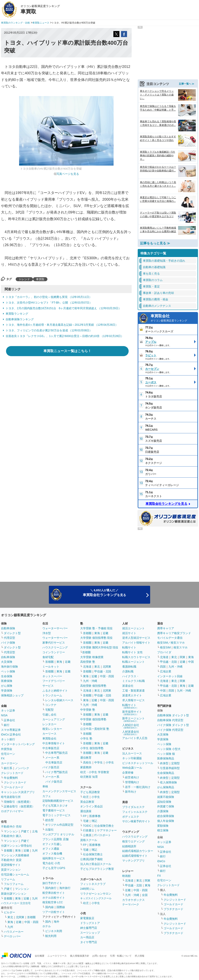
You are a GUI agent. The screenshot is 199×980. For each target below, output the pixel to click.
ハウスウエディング (135, 837)
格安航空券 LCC (53, 902)
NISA (4, 715)
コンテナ (51, 705)
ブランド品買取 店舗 (55, 839)
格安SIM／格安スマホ (171, 643)
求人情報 (140, 956)
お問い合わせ (99, 956)
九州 (35, 850)
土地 (35, 831)
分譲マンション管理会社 (16, 846)
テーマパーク (131, 904)
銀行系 (8, 768)
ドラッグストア (90, 923)
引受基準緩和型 (170, 768)
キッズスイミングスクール (96, 898)
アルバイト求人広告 (135, 738)
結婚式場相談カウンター (138, 851)
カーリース (49, 734)
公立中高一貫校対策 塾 (95, 729)
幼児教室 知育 (89, 777)
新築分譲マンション (14, 894)
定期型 (175, 763)
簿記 (94, 821)
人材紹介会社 (131, 726)
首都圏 (8, 850)
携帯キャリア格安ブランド (174, 633)
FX (3, 758)
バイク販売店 (51, 767)
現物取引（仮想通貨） (18, 802)
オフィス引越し (52, 844)
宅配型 (49, 710)
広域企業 (166, 671)
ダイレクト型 (12, 633)
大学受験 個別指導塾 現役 (96, 638)
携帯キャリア (166, 628)
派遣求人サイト (132, 695)
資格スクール (89, 840)
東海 (18, 850)
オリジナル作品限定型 (59, 825)
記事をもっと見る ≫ (155, 243)
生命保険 (7, 676)
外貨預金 (7, 749)
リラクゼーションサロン (96, 894)
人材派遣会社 (131, 733)
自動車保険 (8, 628)
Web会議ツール (132, 768)
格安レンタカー (52, 729)
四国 (163, 667)
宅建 (86, 821)
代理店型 (9, 638)
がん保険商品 (166, 787)
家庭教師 (86, 767)
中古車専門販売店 (56, 753)
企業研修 (128, 773)
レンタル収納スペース (59, 700)
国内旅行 (51, 888)
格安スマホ (181, 647)
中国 (191, 662)
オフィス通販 (51, 849)
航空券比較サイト (54, 893)
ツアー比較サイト (54, 912)
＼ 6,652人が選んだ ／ (104, 593)
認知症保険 (164, 802)
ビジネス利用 (54, 931)
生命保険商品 (166, 773)
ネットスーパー (52, 676)
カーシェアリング (54, 719)
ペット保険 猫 (166, 754)
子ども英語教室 (90, 792)
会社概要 (40, 956)
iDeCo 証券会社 (11, 734)
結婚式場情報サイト (135, 856)
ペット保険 (8, 671)
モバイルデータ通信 (170, 638)
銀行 (7, 725)
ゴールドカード (14, 787)
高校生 (87, 762)
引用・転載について (121, 956)
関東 (148, 880)
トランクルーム (52, 695)
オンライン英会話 (91, 806)
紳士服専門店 (89, 928)
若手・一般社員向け (138, 787)
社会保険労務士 (104, 826)
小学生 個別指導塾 (92, 748)
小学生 (110, 762)
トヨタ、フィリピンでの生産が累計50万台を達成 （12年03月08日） (49, 330)
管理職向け (132, 782)
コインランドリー (54, 652)
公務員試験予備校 (91, 859)
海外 (56, 922)
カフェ (47, 796)
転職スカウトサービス (136, 657)
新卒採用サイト (132, 713)
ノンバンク (22, 768)
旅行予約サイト (52, 883)
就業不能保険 (166, 797)
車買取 (40, 279)
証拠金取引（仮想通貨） (19, 806)
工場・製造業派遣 (133, 691)
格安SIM (165, 647)
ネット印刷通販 (132, 758)
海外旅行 (65, 888)
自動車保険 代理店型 (170, 720)
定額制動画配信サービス (58, 801)
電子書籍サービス (54, 810)
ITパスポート (103, 835)
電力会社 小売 (51, 863)
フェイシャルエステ (135, 812)
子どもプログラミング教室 (97, 869)
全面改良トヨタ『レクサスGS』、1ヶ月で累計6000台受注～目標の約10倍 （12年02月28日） (65, 336)
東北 (10, 917)
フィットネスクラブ (93, 884)
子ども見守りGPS (54, 868)
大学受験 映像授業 (92, 657)
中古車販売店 (51, 748)
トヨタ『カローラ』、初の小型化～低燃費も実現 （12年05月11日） (49, 297)
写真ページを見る (68, 174)
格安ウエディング (133, 841)
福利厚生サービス (54, 858)
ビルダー (9, 912)
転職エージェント (133, 662)
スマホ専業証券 (11, 730)
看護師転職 (129, 667)
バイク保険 (8, 643)
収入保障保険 (168, 782)
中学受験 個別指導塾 (93, 719)
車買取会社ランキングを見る (166, 504)
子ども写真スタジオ (55, 806)
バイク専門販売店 (56, 772)
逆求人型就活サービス (136, 638)
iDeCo (161, 861)
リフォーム (8, 879)
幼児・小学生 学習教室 (95, 772)
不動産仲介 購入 (11, 836)
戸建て (25, 831)
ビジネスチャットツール (138, 763)
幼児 (86, 797)
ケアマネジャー (107, 830)
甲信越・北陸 (103, 671)
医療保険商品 (166, 758)
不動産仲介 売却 (11, 827)
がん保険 (7, 686)
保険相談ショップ (12, 695)
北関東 (20, 917)
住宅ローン (8, 754)
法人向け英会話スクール (96, 864)
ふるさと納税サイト (55, 691)
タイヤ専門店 (89, 942)
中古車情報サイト (54, 743)
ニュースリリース (57, 956)
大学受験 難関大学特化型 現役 (99, 647)
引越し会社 (49, 715)
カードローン (9, 763)
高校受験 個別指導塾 (93, 686)
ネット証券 (8, 710)
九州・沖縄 (90, 681)
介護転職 (128, 671)
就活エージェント (133, 628)
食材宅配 (48, 657)
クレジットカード (12, 773)
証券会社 (9, 720)
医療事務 (95, 816)
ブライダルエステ (133, 807)
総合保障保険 (166, 816)
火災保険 (7, 662)
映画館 (126, 876)
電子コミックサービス (56, 815)
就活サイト (129, 633)
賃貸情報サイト (11, 865)
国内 (48, 922)
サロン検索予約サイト (136, 821)
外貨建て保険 (166, 806)
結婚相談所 (129, 846)
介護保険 (163, 811)
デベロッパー (12, 936)
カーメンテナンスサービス (59, 791)
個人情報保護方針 (80, 956)
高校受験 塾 (88, 662)
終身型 (164, 763)
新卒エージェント (133, 719)
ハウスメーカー (14, 932)
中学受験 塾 (88, 710)
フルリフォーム (14, 884)
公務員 (87, 835)
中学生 (98, 762)
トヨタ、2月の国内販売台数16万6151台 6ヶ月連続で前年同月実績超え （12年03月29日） (63, 308)
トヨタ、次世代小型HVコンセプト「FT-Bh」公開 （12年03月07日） (49, 303)
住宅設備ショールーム (15, 874)
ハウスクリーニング (55, 647)
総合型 (49, 820)
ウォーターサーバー (55, 628)
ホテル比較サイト (54, 898)
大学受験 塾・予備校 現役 (96, 628)
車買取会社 (173, 318)
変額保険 (163, 826)
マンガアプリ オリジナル (58, 834)
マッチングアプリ (133, 861)
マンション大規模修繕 (15, 855)
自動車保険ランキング (20, 319)
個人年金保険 (166, 821)
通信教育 (86, 758)
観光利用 (51, 936)
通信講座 (86, 811)
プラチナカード (173, 909)
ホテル (47, 926)
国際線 (61, 907)
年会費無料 (11, 778)
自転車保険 (8, 657)
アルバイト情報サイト (136, 643)
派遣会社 (128, 686)
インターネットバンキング (18, 744)
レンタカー (49, 724)
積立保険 (163, 830)
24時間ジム (87, 889)
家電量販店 (87, 918)
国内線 (49, 907)
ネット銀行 (8, 739)
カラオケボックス (133, 900)
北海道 (87, 667)
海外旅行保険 (9, 667)
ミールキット (51, 667)
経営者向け (132, 777)
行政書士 (89, 830)
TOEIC (87, 826)
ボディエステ (131, 817)
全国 (145, 895)
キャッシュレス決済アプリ (18, 792)
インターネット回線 (170, 676)
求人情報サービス (133, 700)
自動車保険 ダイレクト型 (173, 715)
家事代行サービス (54, 643)
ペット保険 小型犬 (169, 749)
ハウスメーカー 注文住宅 (16, 903)
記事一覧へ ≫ (187, 84)
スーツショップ (90, 933)
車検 (45, 786)
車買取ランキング (17, 314)
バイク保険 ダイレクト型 (173, 725)
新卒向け (131, 792)
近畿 (26, 850)
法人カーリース (132, 753)
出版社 (49, 830)
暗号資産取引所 (11, 797)
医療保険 (7, 681)
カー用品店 (87, 937)
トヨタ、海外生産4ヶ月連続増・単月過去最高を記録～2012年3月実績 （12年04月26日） (62, 325)
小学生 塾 (86, 738)
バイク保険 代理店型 (170, 730)
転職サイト (129, 647)
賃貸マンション (11, 870)
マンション (11, 831)
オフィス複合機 (52, 853)
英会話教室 (87, 802)
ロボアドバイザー (12, 811)
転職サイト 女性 (132, 652)
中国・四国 (31, 922)
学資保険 (7, 691)
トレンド (24, 279)
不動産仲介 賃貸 (11, 860)
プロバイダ (164, 652)
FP (85, 816)
